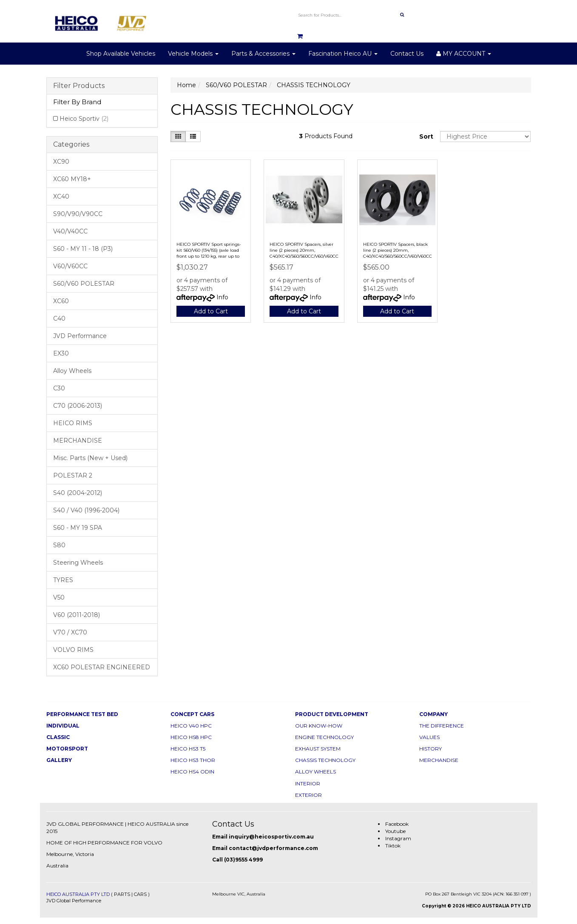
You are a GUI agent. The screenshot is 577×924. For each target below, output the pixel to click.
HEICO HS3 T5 (188, 749)
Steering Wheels (78, 563)
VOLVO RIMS (73, 650)
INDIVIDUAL (63, 726)
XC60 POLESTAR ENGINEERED (102, 667)
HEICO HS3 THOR (193, 760)
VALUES (429, 737)
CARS (140, 894)
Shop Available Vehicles (121, 54)
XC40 (61, 196)
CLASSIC (58, 737)
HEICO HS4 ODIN (192, 772)
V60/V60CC (70, 266)
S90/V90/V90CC (78, 214)
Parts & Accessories (263, 54)
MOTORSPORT (67, 749)
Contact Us (407, 54)
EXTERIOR (308, 795)
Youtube (395, 831)
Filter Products (79, 86)
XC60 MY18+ (72, 179)
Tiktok (393, 846)
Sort (426, 136)
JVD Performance (80, 336)
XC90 (61, 162)
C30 (59, 388)
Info (222, 297)
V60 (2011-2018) (77, 615)
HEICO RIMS (73, 423)
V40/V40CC (70, 231)
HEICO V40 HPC (191, 726)
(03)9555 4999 (243, 860)
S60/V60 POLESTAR (84, 284)
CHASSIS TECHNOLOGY (325, 760)
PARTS (122, 894)
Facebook (397, 824)
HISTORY (431, 749)
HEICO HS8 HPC (191, 737)
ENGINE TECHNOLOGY (324, 737)
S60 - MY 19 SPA (78, 528)
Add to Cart (211, 311)
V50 (59, 597)
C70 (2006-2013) (78, 406)
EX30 (61, 353)
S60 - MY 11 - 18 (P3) (83, 249)
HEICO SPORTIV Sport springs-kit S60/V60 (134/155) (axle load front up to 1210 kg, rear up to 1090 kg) (209, 253)
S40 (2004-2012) (78, 493)
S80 (59, 545)
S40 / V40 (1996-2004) (86, 510)
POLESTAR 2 (73, 475)
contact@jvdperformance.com (273, 848)
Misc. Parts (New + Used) (90, 458)
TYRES (63, 580)
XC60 (61, 301)
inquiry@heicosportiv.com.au (271, 837)
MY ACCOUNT (464, 54)
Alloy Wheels (72, 371)
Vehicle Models (193, 54)
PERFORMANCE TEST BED (82, 714)
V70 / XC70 (70, 632)
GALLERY (59, 760)
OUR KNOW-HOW (319, 726)
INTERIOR (308, 783)
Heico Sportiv (84, 119)
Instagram (398, 838)
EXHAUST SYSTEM (318, 749)
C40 (59, 318)
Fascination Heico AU (343, 54)
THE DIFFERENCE (442, 726)
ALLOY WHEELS (316, 772)
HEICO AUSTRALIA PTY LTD (78, 894)
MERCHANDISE (78, 441)
